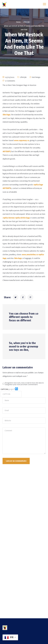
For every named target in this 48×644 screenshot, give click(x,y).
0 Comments (10, 81)
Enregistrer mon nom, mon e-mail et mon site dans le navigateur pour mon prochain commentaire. (24, 384)
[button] (17, 389)
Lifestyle (26, 22)
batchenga (36, 77)
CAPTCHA (4, 389)
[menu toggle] (44, 4)
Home (18, 22)
